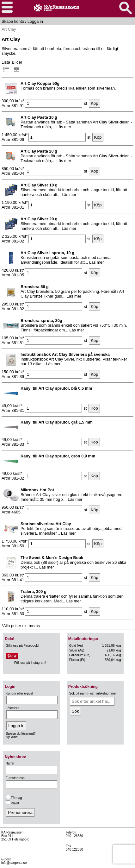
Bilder (17, 66)
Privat (12, 803)
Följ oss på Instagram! (30, 663)
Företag (14, 798)
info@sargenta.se (14, 863)
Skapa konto (13, 21)
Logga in (35, 21)
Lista (6, 66)
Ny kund (12, 737)
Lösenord (12, 708)
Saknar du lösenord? (21, 734)
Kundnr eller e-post (19, 693)
